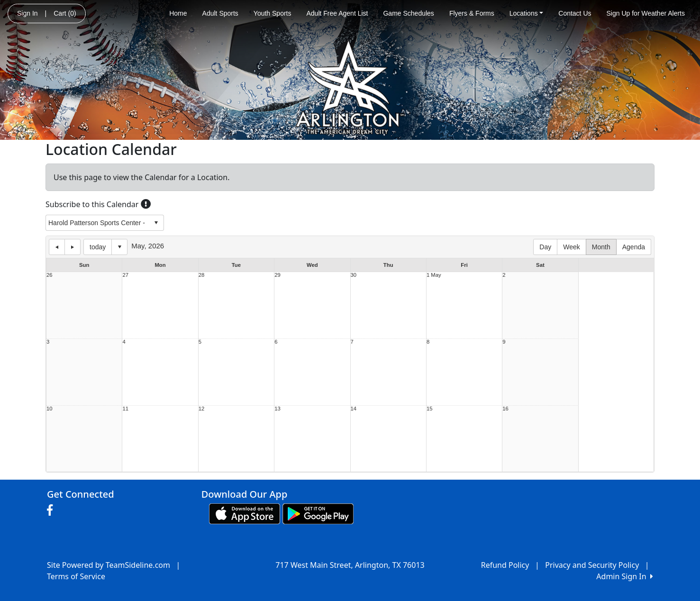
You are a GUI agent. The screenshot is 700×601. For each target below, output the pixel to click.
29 (277, 275)
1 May (434, 275)
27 (125, 275)
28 (202, 275)
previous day (57, 247)
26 (50, 275)
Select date (119, 247)
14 (354, 409)
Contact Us (575, 13)
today (98, 247)
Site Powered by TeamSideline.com (109, 565)
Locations (527, 13)
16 (505, 409)
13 (277, 409)
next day (73, 247)
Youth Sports (273, 13)
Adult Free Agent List (337, 13)
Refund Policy (505, 565)
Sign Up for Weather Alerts (646, 13)
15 (430, 409)
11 (125, 409)
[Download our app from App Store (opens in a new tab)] (245, 513)
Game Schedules (408, 13)
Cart (65, 13)
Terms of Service (76, 576)
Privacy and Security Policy (592, 565)
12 (202, 409)
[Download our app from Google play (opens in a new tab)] (318, 513)
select (156, 223)
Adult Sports (220, 13)
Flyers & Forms (472, 13)
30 (354, 275)
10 (50, 409)
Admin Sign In (625, 576)
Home (178, 13)
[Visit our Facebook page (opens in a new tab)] (52, 510)
